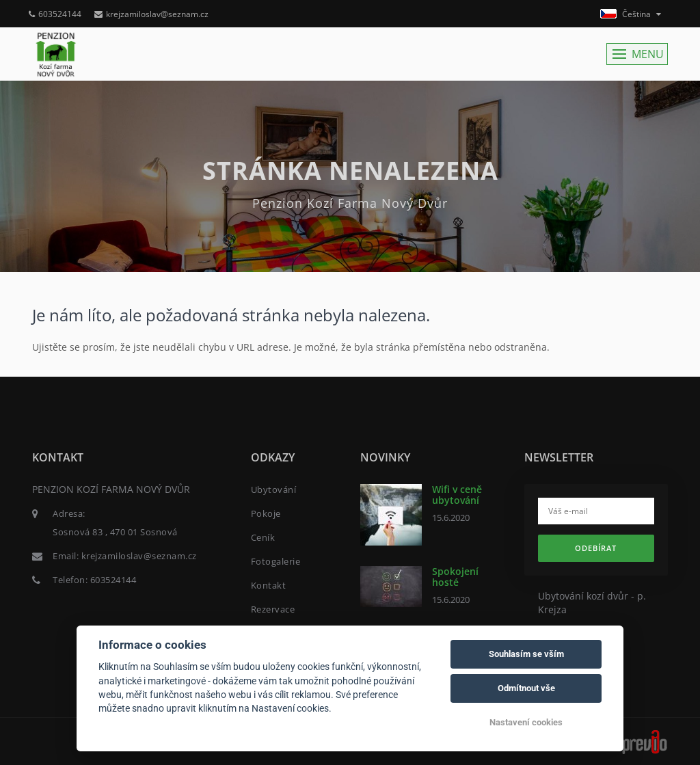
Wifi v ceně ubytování (457, 494)
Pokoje (266, 513)
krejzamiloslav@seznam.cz (151, 14)
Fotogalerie (276, 561)
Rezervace (273, 609)
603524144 (55, 14)
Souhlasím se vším (526, 654)
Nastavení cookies (526, 722)
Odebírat (596, 548)
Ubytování (274, 489)
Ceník (263, 537)
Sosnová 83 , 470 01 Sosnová (115, 532)
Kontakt (269, 585)
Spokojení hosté (455, 576)
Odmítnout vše (526, 688)
